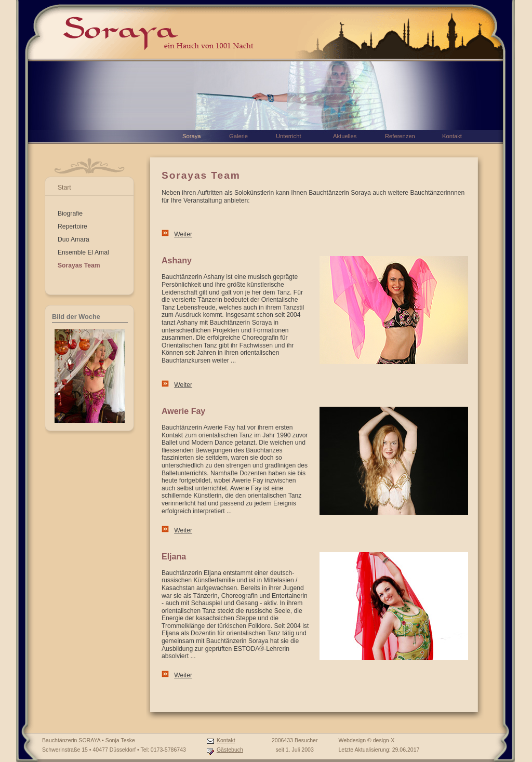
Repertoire (72, 226)
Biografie (70, 213)
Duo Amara (74, 239)
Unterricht (289, 136)
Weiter (183, 234)
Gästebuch (230, 750)
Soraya (191, 136)
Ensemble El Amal (83, 252)
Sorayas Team (79, 265)
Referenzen (400, 136)
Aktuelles (345, 136)
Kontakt (226, 740)
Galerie (238, 136)
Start (64, 188)
